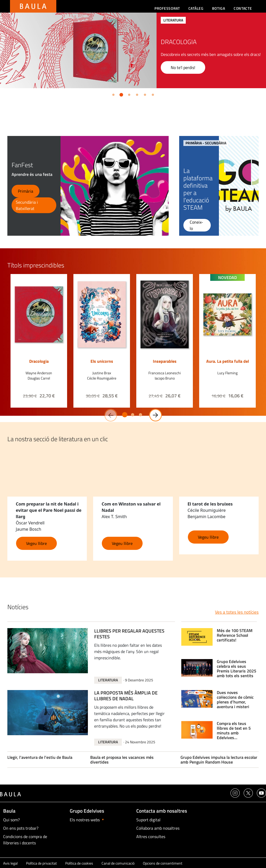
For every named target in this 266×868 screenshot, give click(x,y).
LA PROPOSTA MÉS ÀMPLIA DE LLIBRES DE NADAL (126, 696)
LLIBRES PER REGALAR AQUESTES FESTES (129, 634)
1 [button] (112, 94)
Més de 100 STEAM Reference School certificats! (235, 635)
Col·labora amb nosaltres (158, 828)
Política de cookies (79, 863)
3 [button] (128, 94)
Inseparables (165, 361)
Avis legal (10, 863)
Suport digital (148, 820)
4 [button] (136, 94)
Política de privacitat (41, 863)
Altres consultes (151, 837)
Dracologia (39, 361)
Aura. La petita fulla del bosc (228, 364)
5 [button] (144, 94)
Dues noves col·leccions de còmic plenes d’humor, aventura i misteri (235, 700)
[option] (133, 50)
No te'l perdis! (183, 67)
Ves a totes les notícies (237, 612)
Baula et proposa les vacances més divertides (122, 760)
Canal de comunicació (118, 863)
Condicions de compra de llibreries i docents (25, 840)
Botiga (219, 8)
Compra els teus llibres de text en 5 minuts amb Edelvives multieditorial (234, 731)
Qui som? (11, 820)
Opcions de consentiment (163, 863)
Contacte (243, 8)
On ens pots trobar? (21, 828)
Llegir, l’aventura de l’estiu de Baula (40, 757)
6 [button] (152, 94)
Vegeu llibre (36, 543)
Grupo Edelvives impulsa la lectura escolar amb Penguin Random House (219, 760)
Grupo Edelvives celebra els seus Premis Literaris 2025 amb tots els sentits (237, 669)
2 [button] (120, 94)
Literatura (108, 680)
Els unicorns (102, 361)
